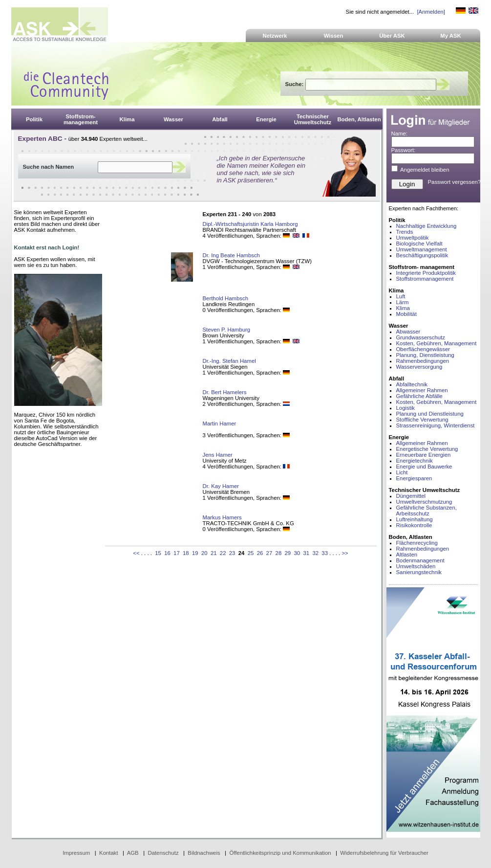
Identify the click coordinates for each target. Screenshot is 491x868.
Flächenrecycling (417, 543)
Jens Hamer (218, 455)
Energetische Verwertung (427, 449)
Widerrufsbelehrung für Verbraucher (384, 853)
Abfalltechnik (412, 384)
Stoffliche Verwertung (422, 420)
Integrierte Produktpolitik (426, 273)
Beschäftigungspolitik (422, 255)
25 (251, 553)
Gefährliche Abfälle (419, 396)
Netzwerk (275, 36)
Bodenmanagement (420, 560)
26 (260, 553)
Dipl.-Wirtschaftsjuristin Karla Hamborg (250, 224)
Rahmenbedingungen (423, 361)
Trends (405, 232)
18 (186, 553)
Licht (402, 472)
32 (315, 553)
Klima (403, 308)
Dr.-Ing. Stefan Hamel (229, 361)
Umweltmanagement (422, 249)
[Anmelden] (431, 12)
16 (167, 553)
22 (223, 553)
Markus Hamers (222, 517)
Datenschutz (163, 853)
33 (325, 553)
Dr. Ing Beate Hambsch (231, 255)
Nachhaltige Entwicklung (427, 226)
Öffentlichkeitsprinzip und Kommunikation (280, 853)
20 (204, 553)
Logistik (406, 408)
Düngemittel (411, 496)
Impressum (76, 853)
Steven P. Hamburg (227, 330)
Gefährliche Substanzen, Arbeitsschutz (427, 511)
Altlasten (407, 555)
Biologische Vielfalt (419, 244)
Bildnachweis (204, 853)
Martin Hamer (220, 423)
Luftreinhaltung (415, 519)
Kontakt (109, 853)
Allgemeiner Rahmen (422, 390)
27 (269, 553)
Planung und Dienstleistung (430, 414)
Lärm (403, 302)
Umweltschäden (416, 566)
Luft (401, 296)
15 (158, 553)
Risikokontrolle (414, 525)
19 (195, 553)
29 (288, 553)
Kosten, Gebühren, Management (437, 343)
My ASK (451, 36)
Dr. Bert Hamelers (225, 392)
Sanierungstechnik (419, 572)
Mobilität (406, 314)
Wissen (334, 36)
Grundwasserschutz (421, 337)
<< (136, 553)
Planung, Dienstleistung (425, 355)
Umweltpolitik (413, 238)
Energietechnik (415, 461)
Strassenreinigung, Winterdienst (436, 425)
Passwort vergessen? (455, 182)
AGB (133, 853)
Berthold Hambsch (225, 298)
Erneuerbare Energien (424, 455)
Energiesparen (414, 478)
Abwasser (408, 332)
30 (297, 553)
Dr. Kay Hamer (221, 486)
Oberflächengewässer (423, 349)
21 (214, 553)
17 (177, 553)
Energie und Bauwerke (424, 467)
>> (345, 553)
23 (232, 553)
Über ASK (392, 36)
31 (306, 553)
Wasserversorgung (419, 367)
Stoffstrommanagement (425, 279)
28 (279, 553)
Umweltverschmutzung (424, 502)
